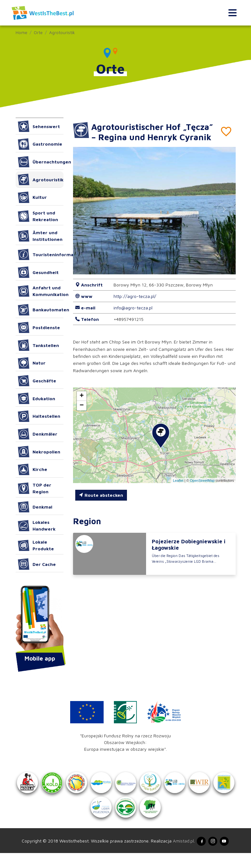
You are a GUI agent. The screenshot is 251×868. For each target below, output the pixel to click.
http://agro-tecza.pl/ (135, 306)
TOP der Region (35, 488)
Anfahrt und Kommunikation (41, 291)
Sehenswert (39, 126)
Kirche (33, 469)
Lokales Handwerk (37, 525)
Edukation (37, 398)
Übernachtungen (41, 162)
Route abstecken (101, 505)
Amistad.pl (179, 855)
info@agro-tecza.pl (133, 318)
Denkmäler (38, 434)
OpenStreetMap (202, 490)
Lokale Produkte (36, 545)
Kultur (33, 197)
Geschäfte (37, 381)
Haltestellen (39, 416)
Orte (38, 32)
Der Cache (37, 564)
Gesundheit (38, 272)
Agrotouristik (62, 32)
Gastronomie (40, 144)
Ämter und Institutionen (40, 236)
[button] (225, 221)
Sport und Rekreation (38, 216)
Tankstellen (39, 345)
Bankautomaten (41, 310)
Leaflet (178, 490)
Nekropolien (39, 452)
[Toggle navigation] (232, 13)
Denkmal (35, 507)
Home (22, 32)
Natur (32, 363)
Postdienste (39, 328)
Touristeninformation (41, 255)
